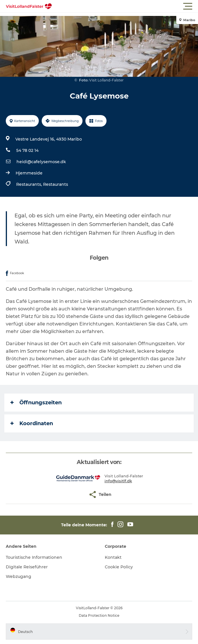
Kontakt (113, 557)
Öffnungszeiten (36, 403)
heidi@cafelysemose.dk (41, 162)
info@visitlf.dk (118, 481)
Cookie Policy (119, 567)
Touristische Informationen (34, 557)
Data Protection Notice (99, 615)
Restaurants (56, 184)
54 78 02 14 (27, 150)
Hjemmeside (29, 173)
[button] (125, 6)
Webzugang (19, 576)
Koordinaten (32, 423)
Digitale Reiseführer (27, 567)
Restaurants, (30, 184)
